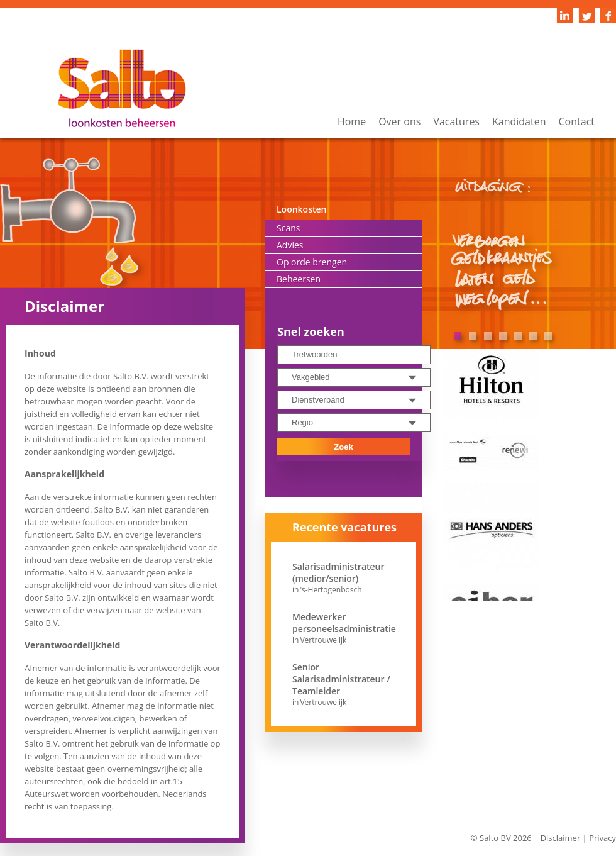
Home (352, 121)
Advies (290, 245)
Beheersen (299, 279)
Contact (577, 121)
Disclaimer (561, 838)
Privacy (602, 838)
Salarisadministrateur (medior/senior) (338, 572)
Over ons (399, 121)
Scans (288, 228)
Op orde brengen (312, 262)
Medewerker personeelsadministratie (344, 623)
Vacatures (456, 121)
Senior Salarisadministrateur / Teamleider (341, 679)
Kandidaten (519, 121)
